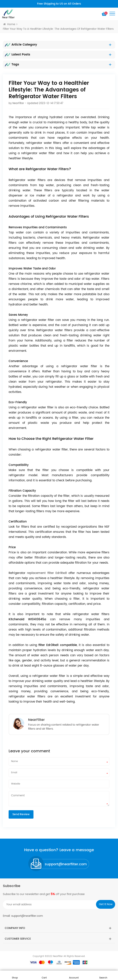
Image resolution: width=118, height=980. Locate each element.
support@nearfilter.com (66, 864)
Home (9, 24)
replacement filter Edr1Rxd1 (47, 573)
